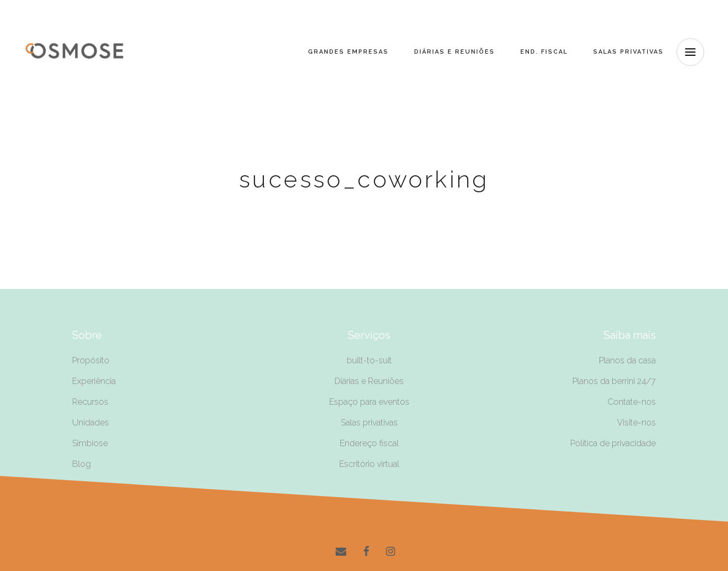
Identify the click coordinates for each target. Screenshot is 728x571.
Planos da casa (627, 360)
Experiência (94, 381)
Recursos (90, 402)
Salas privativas (369, 423)
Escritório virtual (369, 464)
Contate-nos (632, 402)
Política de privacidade (613, 443)
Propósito (91, 360)
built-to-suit (369, 360)
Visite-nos (636, 423)
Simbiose (90, 443)
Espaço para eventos (369, 402)
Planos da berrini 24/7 (614, 381)
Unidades (91, 423)
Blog (82, 464)
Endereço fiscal (369, 443)
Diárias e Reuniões (369, 381)
